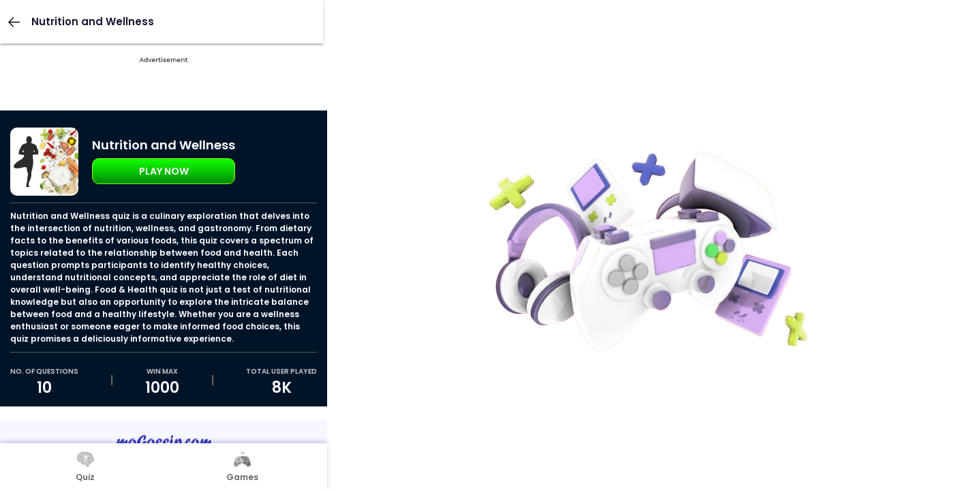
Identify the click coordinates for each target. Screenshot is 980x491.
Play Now (164, 171)
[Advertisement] (164, 102)
